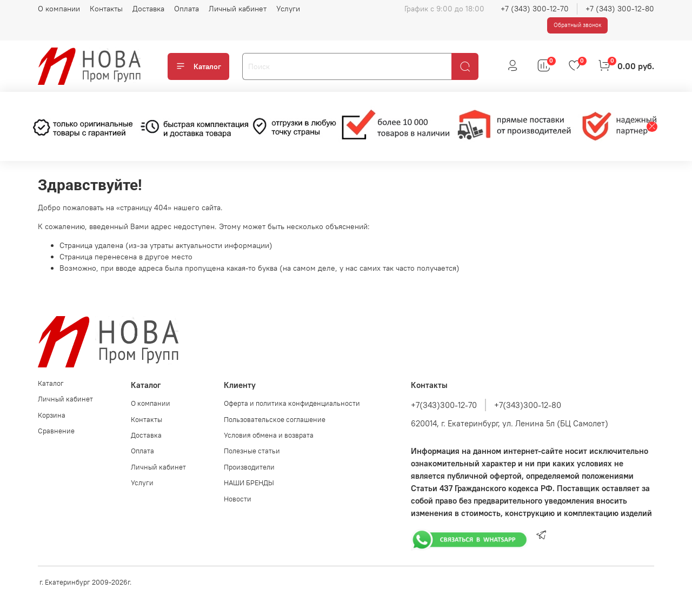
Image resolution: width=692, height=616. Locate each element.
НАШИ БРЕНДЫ (249, 483)
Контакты (106, 9)
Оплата (187, 9)
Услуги (288, 9)
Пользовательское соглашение (275, 420)
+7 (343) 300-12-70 (535, 9)
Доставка (148, 9)
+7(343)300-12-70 (444, 405)
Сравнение (56, 431)
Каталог (198, 66)
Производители (249, 467)
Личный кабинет (238, 9)
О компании (59, 9)
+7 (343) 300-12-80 (620, 9)
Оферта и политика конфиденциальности (292, 403)
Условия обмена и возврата (269, 435)
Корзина (52, 415)
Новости (238, 499)
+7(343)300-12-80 (528, 405)
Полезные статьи (252, 451)
